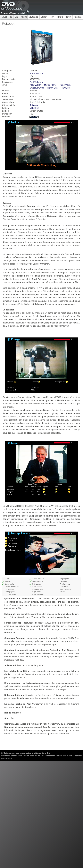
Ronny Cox (52, 88)
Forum (69, 17)
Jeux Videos (34, 17)
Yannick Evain (16, 756)
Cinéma (24, 17)
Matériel (60, 17)
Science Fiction (36, 73)
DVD (17, 17)
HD (11, 17)
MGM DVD (34, 108)
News (52, 17)
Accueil (4, 17)
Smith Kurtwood (37, 88)
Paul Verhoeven (37, 82)
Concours (44, 17)
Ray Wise (65, 88)
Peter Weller (35, 85)
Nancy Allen (65, 85)
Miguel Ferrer (50, 85)
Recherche (78, 17)
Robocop (34, 105)
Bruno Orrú (40, 756)
